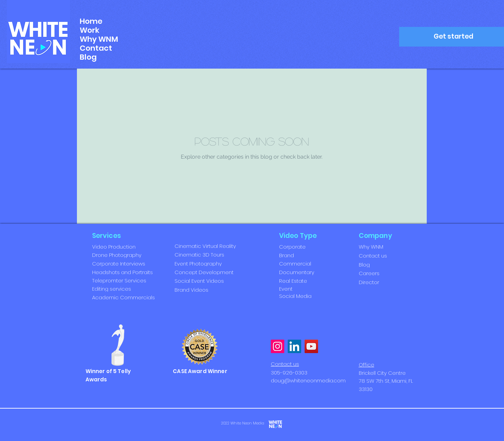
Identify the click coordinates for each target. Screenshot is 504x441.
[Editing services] (132, 289)
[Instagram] (278, 346)
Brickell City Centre (382, 373)
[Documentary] (302, 272)
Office (367, 365)
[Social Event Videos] (205, 281)
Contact (96, 48)
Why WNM (99, 39)
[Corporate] (302, 247)
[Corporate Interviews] (132, 263)
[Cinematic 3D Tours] (205, 255)
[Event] (298, 289)
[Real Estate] (302, 281)
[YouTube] (311, 346)
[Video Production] (132, 247)
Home (91, 21)
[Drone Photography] (132, 255)
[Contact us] (382, 255)
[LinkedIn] (294, 346)
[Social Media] (298, 296)
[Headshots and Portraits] (132, 272)
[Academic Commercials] (132, 297)
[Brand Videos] (205, 290)
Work (90, 30)
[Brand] (302, 255)
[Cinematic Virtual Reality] (208, 246)
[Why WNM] (382, 247)
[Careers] (382, 273)
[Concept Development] (205, 272)
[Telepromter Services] (132, 280)
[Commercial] (302, 263)
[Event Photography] (205, 264)
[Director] (382, 282)
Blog (88, 57)
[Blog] (382, 264)
